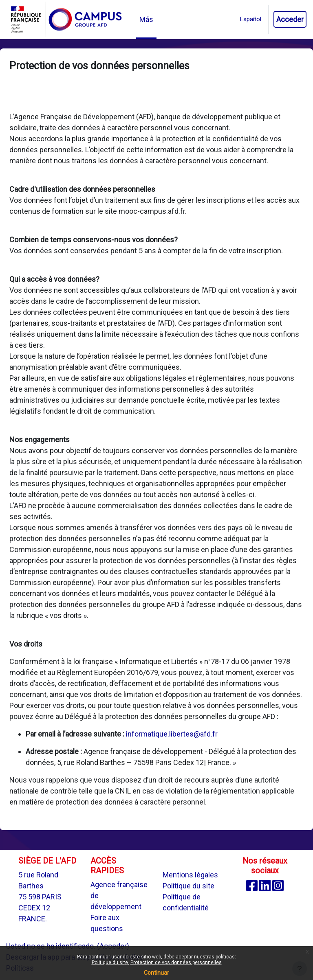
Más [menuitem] (146, 19)
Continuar (156, 973)
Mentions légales (190, 875)
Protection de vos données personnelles (176, 962)
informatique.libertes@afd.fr (172, 734)
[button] (251, 19)
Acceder (290, 19)
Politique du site (188, 886)
